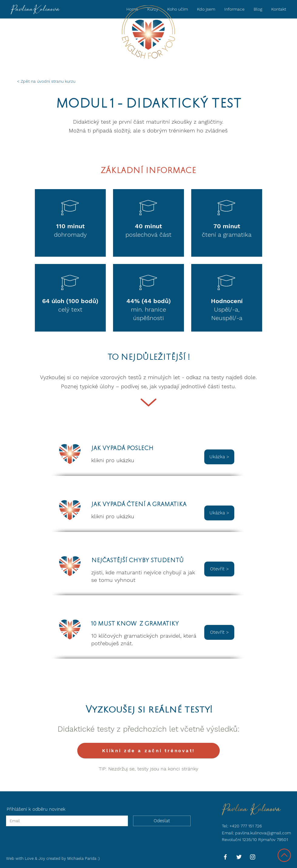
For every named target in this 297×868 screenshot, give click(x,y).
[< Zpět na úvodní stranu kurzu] (48, 82)
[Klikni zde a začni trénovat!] (148, 751)
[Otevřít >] (219, 569)
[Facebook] (225, 857)
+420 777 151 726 (246, 826)
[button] (234, 9)
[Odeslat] (162, 821)
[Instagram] (253, 857)
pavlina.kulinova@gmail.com (263, 833)
